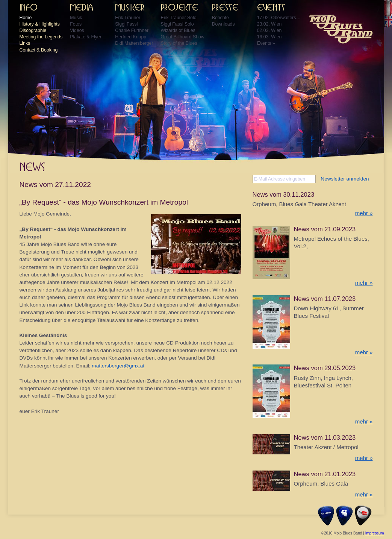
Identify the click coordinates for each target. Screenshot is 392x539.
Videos (77, 30)
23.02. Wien (269, 24)
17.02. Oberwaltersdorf (280, 18)
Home (26, 18)
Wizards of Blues (178, 30)
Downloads (223, 24)
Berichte (220, 18)
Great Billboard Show (183, 37)
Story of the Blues (179, 43)
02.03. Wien (269, 30)
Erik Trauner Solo (179, 18)
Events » (266, 43)
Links (25, 43)
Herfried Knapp (131, 37)
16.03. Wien (269, 37)
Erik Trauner (128, 18)
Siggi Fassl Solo (177, 24)
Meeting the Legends (41, 37)
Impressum (375, 533)
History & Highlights (40, 24)
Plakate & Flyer (86, 37)
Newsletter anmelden (345, 179)
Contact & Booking (39, 50)
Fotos (76, 24)
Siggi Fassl (126, 24)
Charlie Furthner (132, 30)
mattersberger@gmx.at (118, 366)
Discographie (33, 30)
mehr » (364, 213)
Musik (76, 18)
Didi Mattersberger (134, 43)
